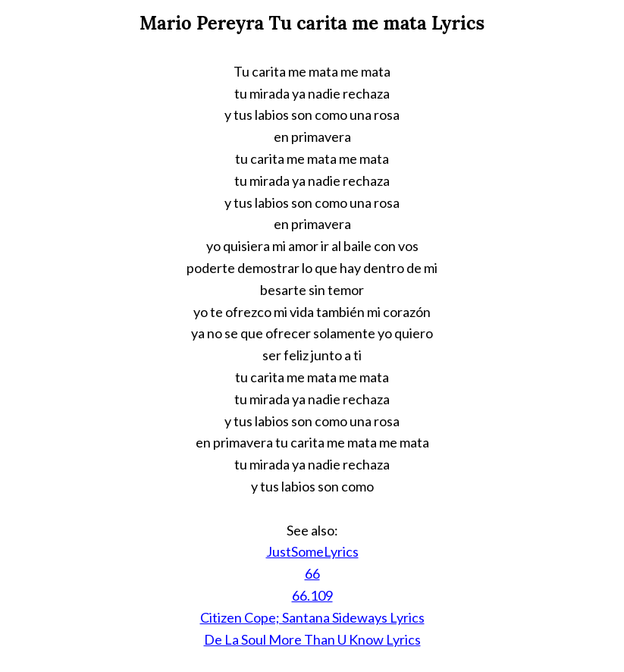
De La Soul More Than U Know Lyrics (312, 639)
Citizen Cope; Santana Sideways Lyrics (312, 617)
